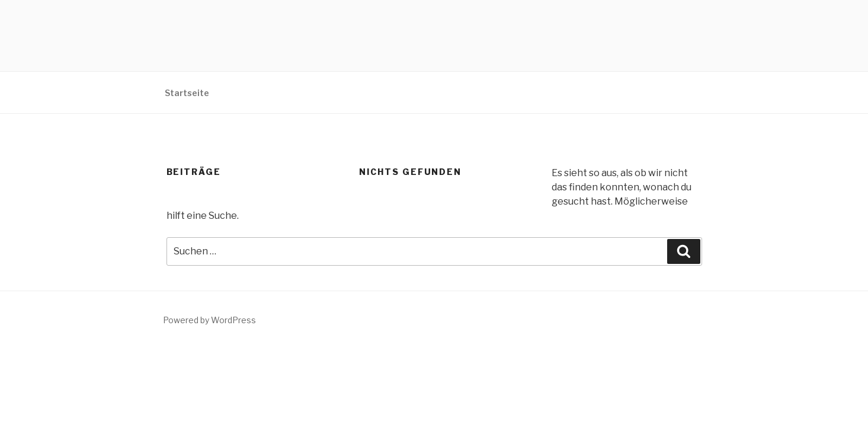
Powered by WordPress (209, 320)
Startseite (187, 93)
